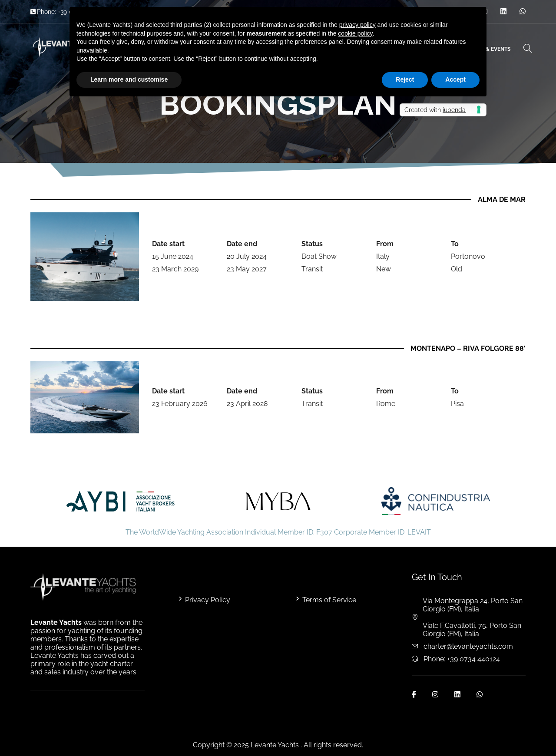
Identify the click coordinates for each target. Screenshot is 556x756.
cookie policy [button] (355, 33)
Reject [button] (405, 79)
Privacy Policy (208, 600)
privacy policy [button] (357, 25)
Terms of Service (329, 600)
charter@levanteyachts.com (468, 646)
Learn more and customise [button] (129, 79)
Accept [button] (455, 79)
